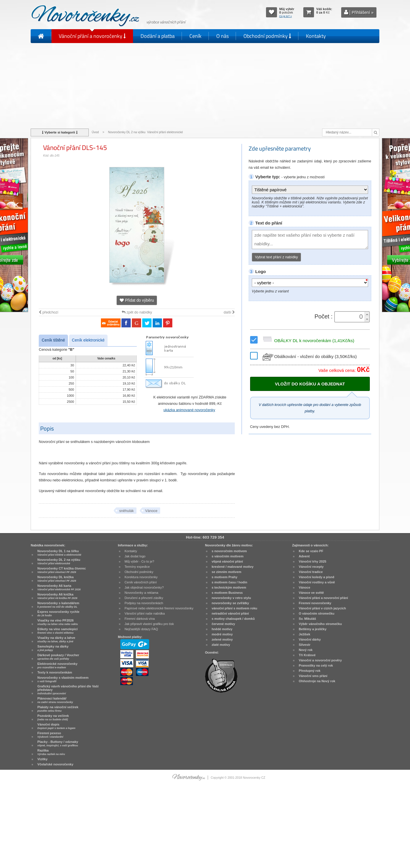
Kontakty (316, 36)
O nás (222, 36)
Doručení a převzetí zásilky (144, 598)
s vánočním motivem (228, 556)
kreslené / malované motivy (233, 567)
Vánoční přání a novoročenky (92, 36)
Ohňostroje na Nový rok (317, 681)
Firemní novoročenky (315, 603)
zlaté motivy (221, 645)
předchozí (48, 312)
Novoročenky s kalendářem (58, 605)
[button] (367, 314)
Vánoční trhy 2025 (312, 561)
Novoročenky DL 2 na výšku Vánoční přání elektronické (146, 132)
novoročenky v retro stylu (231, 598)
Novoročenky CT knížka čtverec (62, 570)
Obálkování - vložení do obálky (309, 356)
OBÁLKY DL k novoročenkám (308, 341)
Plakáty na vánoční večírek (58, 709)
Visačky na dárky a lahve (56, 639)
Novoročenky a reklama (142, 593)
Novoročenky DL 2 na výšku (59, 561)
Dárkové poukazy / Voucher (58, 657)
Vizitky (42, 759)
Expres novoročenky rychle (58, 613)
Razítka (51, 752)
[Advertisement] (205, 85)
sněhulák (126, 511)
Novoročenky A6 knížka (57, 596)
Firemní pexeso (50, 735)
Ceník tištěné (53, 340)
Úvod (95, 132)
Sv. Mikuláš (307, 619)
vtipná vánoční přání (227, 561)
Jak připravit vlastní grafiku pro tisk (149, 624)
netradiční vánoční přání (230, 613)
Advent (304, 556)
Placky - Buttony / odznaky (58, 743)
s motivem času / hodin (229, 582)
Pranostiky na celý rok (316, 665)
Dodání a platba (158, 36)
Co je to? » (286, 16)
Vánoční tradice (311, 572)
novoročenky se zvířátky (230, 603)
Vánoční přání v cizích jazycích (322, 608)
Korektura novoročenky (141, 577)
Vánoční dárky (310, 639)
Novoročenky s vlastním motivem (63, 679)
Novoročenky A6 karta (59, 587)
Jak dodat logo (135, 556)
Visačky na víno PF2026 (58, 622)
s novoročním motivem (229, 551)
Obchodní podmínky (267, 36)
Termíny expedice (137, 567)
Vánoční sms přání (313, 676)
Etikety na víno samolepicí (57, 631)
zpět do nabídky (137, 312)
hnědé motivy (222, 629)
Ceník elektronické (88, 340)
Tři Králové (307, 655)
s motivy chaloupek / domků (233, 619)
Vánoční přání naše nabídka (145, 613)
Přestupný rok (310, 671)
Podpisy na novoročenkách (144, 603)
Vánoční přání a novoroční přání (323, 598)
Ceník (195, 36)
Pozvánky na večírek (53, 717)
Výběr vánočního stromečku (320, 624)
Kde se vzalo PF (311, 551)
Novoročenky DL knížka (57, 579)
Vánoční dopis (56, 726)
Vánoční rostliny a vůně (317, 582)
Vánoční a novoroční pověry (320, 660)
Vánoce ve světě (311, 593)
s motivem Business (227, 593)
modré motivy (222, 634)
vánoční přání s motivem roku (234, 608)
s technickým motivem (229, 587)
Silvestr (304, 645)
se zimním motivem (227, 572)
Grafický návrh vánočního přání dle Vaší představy (68, 690)
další (229, 312)
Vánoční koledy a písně (316, 577)
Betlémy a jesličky (313, 629)
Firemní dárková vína (140, 619)
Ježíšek (304, 634)
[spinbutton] (350, 317)
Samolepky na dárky (53, 648)
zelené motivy (222, 639)
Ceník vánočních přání (141, 582)
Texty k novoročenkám (55, 672)
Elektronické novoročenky (57, 665)
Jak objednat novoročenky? (144, 587)
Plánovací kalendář (55, 700)
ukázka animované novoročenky (189, 410)
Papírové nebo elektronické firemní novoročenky (159, 608)
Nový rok (306, 650)
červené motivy (223, 624)
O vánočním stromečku (316, 613)
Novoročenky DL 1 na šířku (59, 553)
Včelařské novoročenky (55, 764)
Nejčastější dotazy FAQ (141, 629)
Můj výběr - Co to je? (140, 561)
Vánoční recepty (311, 567)
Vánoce (151, 511)
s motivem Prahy (225, 577)
